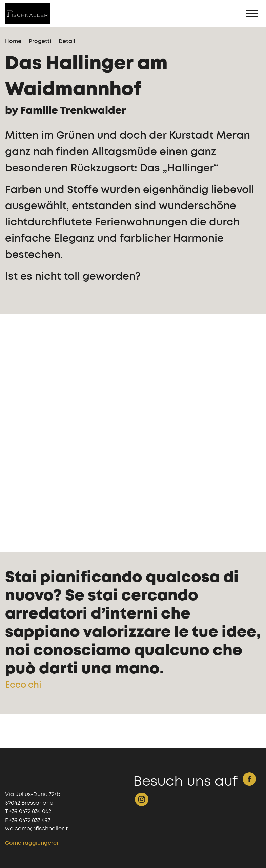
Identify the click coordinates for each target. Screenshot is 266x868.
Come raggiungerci (32, 843)
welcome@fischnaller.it (36, 829)
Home (13, 41)
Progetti (40, 41)
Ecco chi (23, 685)
